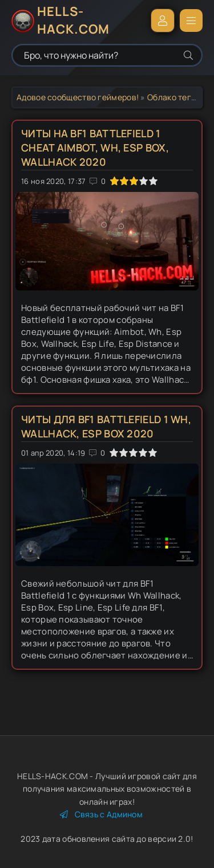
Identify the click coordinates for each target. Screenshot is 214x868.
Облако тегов (174, 97)
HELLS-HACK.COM (73, 21)
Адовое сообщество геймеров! (78, 97)
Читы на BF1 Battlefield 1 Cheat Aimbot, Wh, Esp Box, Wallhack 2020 (95, 148)
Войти (163, 21)
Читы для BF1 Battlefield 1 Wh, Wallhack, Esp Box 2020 (106, 426)
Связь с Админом (101, 814)
